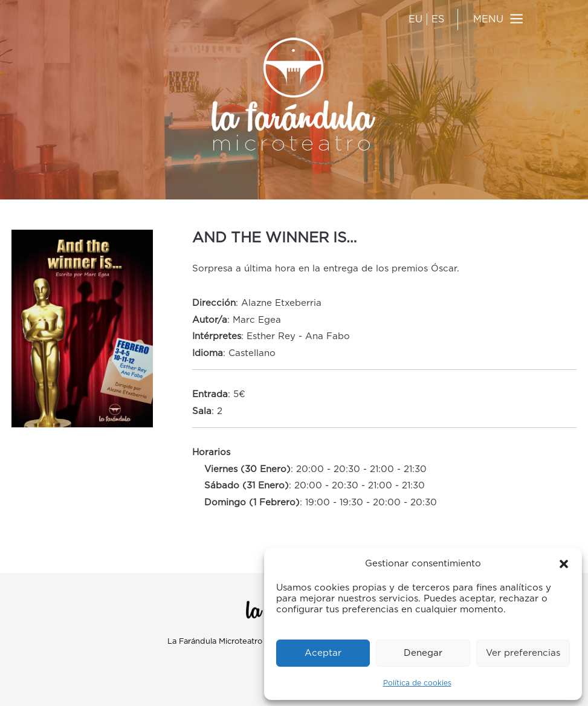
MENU (488, 19)
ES (438, 19)
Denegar (423, 653)
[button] (564, 564)
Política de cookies (417, 683)
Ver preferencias (523, 653)
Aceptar (323, 653)
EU (415, 19)
